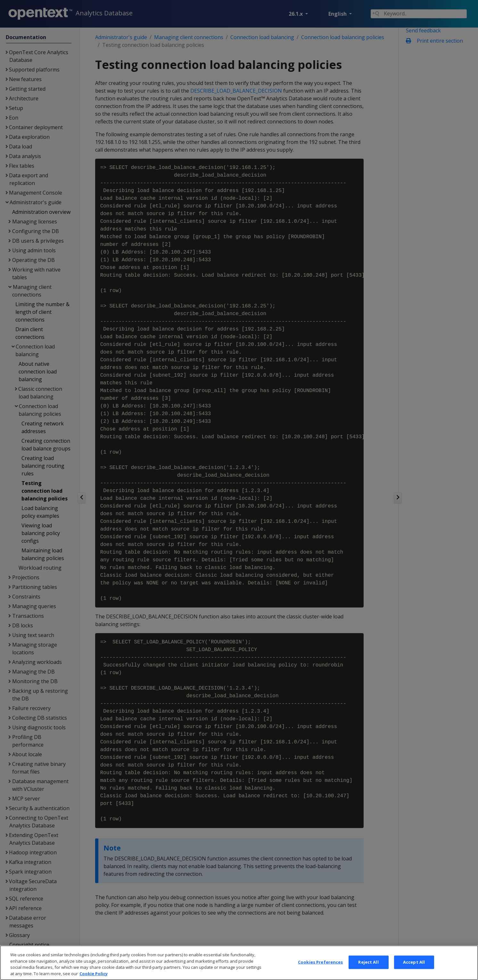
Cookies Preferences (320, 973)
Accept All (414, 973)
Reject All (368, 973)
